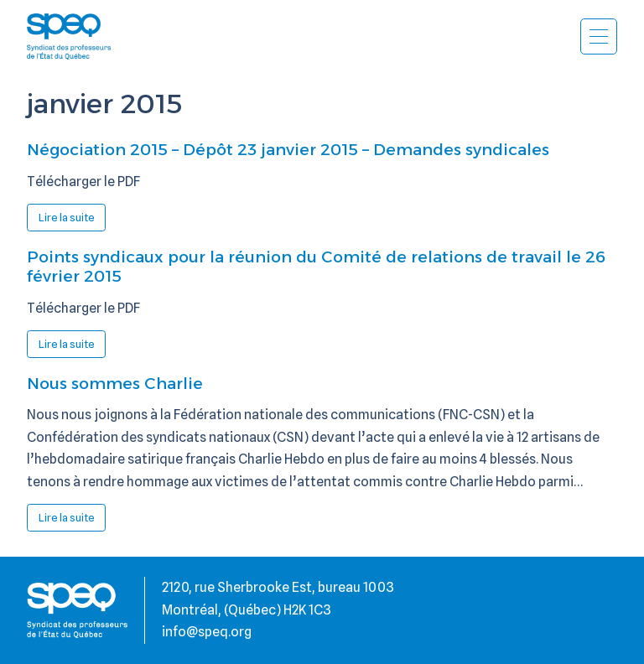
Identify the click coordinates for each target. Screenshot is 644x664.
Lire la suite (73, 220)
